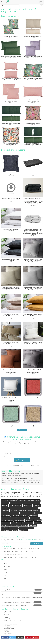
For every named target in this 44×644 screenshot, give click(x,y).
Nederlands (7, 562)
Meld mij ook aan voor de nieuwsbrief (14, 457)
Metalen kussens (6, 530)
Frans (6, 563)
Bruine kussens (13, 528)
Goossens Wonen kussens (34, 510)
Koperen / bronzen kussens (34, 501)
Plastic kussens (30, 528)
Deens (6, 583)
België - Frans (7, 567)
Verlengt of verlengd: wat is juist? (22, 590)
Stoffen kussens (29, 520)
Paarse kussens (5, 503)
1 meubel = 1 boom (9, 629)
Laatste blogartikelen (8, 587)
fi (4, 580)
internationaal (19, 554)
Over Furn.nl (7, 613)
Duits (5, 576)
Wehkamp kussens (28, 506)
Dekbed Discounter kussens (16, 506)
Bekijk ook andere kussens (15, 150)
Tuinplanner (7, 630)
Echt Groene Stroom (9, 551)
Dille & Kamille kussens (15, 518)
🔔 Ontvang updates (22, 460)
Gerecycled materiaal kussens (27, 513)
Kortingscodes (8, 627)
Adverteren (7, 632)
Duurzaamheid (8, 626)
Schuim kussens (14, 503)
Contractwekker (8, 556)
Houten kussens (5, 525)
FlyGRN (6, 550)
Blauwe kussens (37, 506)
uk (5, 582)
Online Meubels (8, 611)
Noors (6, 570)
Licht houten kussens (19, 520)
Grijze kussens (5, 518)
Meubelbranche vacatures (11, 624)
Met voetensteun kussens (7, 520)
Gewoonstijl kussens (16, 523)
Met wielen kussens (15, 525)
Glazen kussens (33, 525)
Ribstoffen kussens (33, 515)
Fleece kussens (37, 520)
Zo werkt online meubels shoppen (13, 620)
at (5, 585)
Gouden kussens (22, 501)
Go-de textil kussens (24, 508)
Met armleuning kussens (27, 523)
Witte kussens (38, 513)
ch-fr (5, 574)
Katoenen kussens (6, 515)
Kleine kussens (5, 508)
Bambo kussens (22, 528)
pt (5, 577)
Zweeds (6, 571)
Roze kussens (5, 528)
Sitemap (6, 617)
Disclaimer (7, 616)
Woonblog (7, 614)
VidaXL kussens (14, 510)
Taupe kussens (14, 530)
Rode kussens (5, 513)
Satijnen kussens (23, 510)
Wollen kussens (34, 508)
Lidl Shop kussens (6, 523)
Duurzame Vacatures (9, 554)
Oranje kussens (5, 510)
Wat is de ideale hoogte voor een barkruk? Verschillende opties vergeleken (22, 598)
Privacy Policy (7, 622)
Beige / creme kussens (24, 503)
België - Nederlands (9, 565)
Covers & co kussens (35, 518)
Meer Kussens (22, 430)
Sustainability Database (10, 557)
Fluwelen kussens (23, 530)
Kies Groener (7, 553)
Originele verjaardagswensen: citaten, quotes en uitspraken (22, 602)
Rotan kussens (5, 501)
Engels (6, 579)
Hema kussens (24, 515)
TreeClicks (7, 548)
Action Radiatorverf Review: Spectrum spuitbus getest (22, 605)
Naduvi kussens (13, 501)
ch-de (6, 573)
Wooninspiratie (8, 633)
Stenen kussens (25, 518)
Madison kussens (15, 515)
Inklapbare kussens (35, 503)
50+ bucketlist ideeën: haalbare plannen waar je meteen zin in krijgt (22, 594)
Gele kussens (5, 506)
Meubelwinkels (8, 619)
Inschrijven (37, 544)
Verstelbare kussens (14, 513)
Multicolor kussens (14, 508)
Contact (6, 635)
